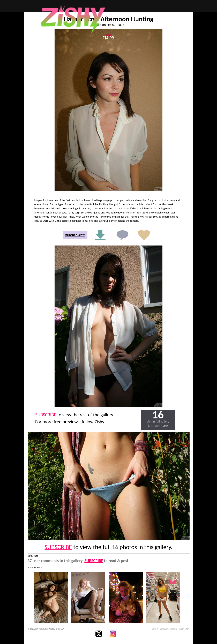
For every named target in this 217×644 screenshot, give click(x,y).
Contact (155, 629)
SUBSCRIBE (46, 415)
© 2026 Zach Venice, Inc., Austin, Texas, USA (46, 629)
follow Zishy (93, 422)
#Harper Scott (75, 235)
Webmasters (184, 629)
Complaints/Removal (169, 629)
